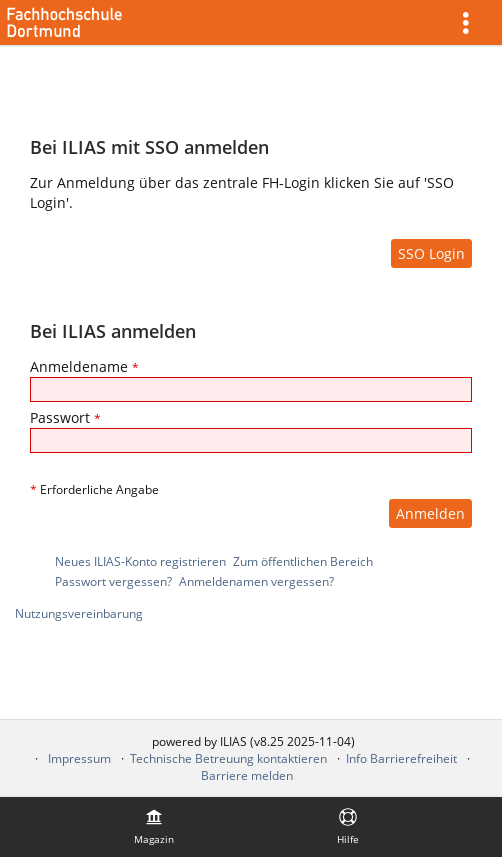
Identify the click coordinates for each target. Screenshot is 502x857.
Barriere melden (247, 775)
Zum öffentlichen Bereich (303, 561)
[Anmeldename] (251, 389)
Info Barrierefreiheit (401, 758)
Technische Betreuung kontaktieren (228, 758)
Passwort (65, 417)
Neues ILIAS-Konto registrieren (140, 561)
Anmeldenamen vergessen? (256, 581)
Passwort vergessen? (113, 581)
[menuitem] (473, 22)
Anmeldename (84, 366)
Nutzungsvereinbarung (79, 613)
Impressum (79, 758)
